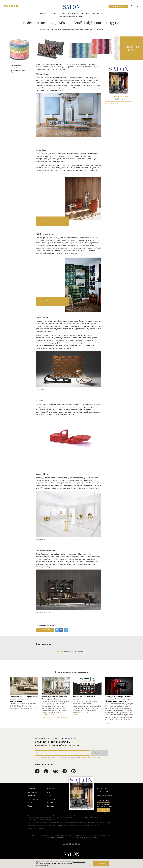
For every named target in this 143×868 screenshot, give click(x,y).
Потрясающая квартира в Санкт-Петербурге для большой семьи (55, 698)
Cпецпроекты (52, 806)
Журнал (100, 13)
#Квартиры (52, 715)
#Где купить (14, 711)
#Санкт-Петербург (62, 717)
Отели (65, 17)
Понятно (101, 864)
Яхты (60, 17)
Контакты (80, 835)
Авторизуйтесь (59, 652)
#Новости (76, 715)
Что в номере (104, 800)
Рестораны (74, 17)
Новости (43, 13)
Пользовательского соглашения (91, 757)
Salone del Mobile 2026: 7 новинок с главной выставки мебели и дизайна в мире (24, 699)
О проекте (32, 835)
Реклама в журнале (65, 835)
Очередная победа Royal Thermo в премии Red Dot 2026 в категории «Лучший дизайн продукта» (118, 699)
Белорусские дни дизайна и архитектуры (84, 698)
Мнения (82, 17)
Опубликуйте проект (118, 6)
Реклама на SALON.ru (111, 103)
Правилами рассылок (67, 759)
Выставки (50, 789)
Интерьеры (52, 13)
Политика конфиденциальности (85, 838)
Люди (94, 13)
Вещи (88, 13)
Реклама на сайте (46, 835)
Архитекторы (73, 13)
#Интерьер (45, 715)
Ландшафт (62, 13)
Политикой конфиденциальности (48, 759)
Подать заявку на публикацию (100, 835)
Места (82, 13)
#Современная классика (49, 717)
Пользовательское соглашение (57, 838)
